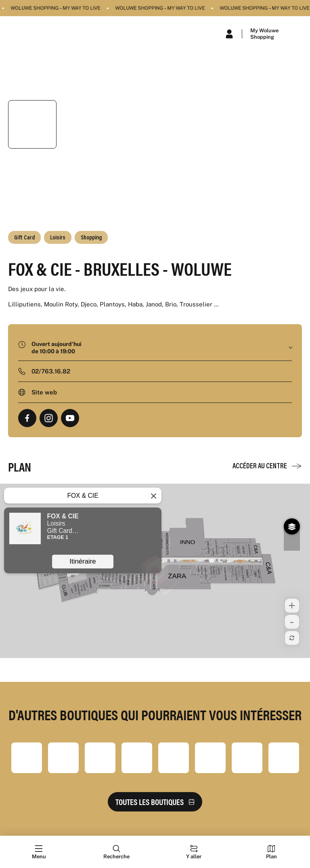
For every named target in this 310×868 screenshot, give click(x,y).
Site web (44, 392)
